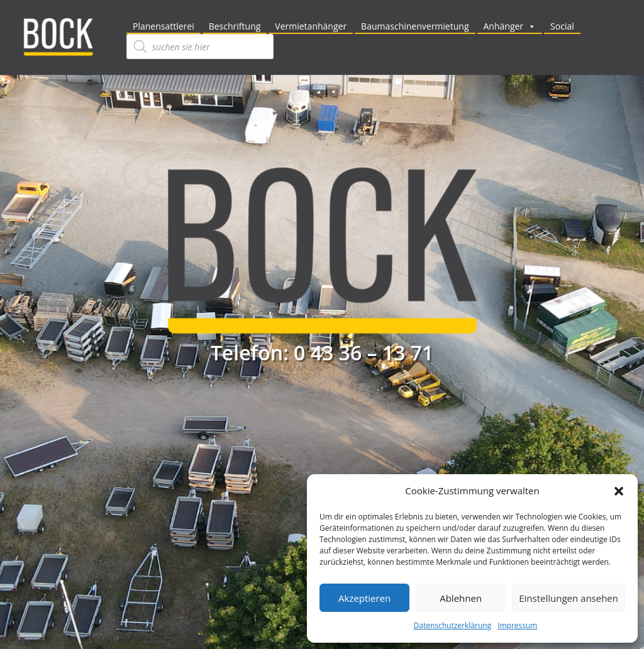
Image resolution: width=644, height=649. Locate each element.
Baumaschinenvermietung (415, 26)
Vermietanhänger (311, 26)
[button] (619, 491)
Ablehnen (461, 598)
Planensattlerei (164, 26)
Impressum (517, 625)
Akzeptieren (364, 598)
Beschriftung (235, 26)
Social (562, 26)
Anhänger (510, 26)
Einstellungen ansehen (569, 598)
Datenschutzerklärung (453, 625)
